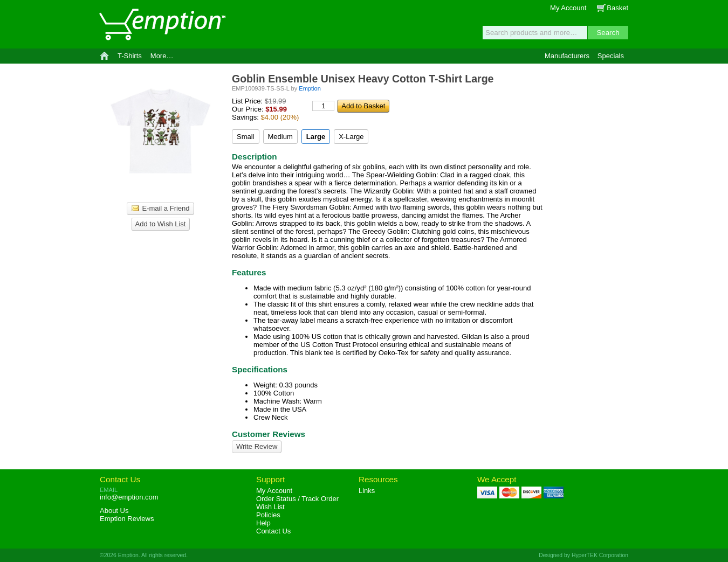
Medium (280, 137)
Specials (611, 56)
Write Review (257, 446)
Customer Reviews (269, 434)
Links (367, 491)
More (162, 56)
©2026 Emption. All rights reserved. (144, 555)
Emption (162, 24)
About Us (114, 511)
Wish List (270, 507)
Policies (268, 515)
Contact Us (120, 479)
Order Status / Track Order (297, 499)
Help (263, 523)
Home (104, 56)
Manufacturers (567, 56)
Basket (617, 8)
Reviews (127, 519)
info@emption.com (129, 497)
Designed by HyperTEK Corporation (583, 555)
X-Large (351, 137)
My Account (568, 8)
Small (246, 137)
